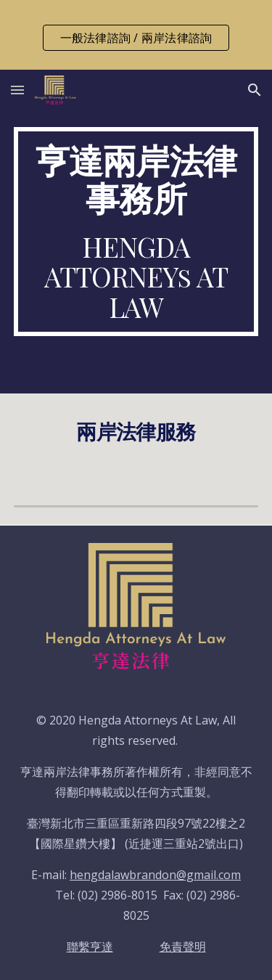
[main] (136, 232)
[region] (136, 35)
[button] (17, 90)
